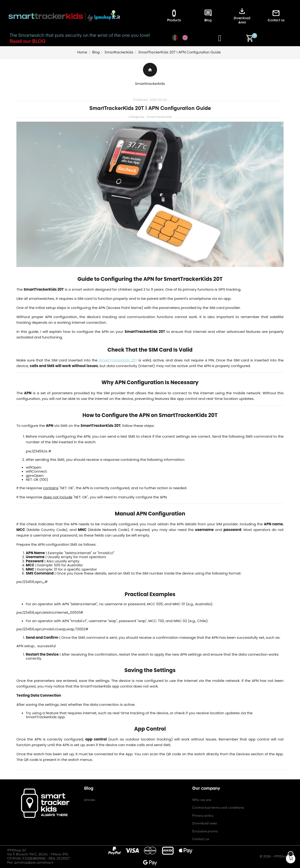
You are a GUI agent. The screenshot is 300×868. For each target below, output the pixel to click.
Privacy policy (203, 816)
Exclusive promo (205, 831)
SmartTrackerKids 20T (118, 360)
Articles (90, 800)
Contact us (201, 839)
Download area (204, 823)
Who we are (202, 800)
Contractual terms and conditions (218, 808)
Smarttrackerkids (150, 84)
